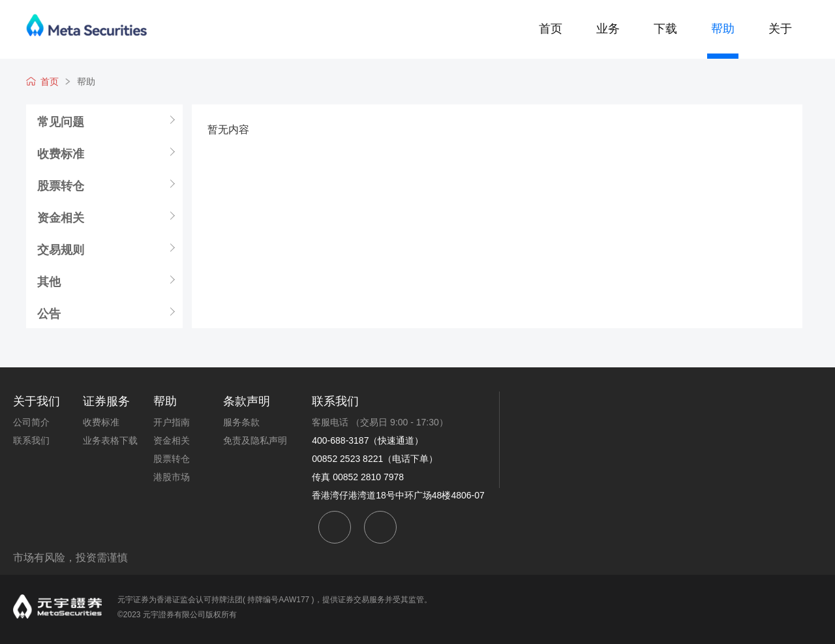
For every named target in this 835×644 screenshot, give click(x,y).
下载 (665, 29)
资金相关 (61, 217)
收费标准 (61, 153)
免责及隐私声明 (255, 440)
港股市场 (172, 477)
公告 (49, 313)
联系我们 (31, 440)
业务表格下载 (110, 440)
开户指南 (172, 422)
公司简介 (31, 422)
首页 (551, 29)
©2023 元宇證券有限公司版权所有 (177, 615)
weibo (380, 527)
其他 (49, 281)
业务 (608, 29)
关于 (780, 29)
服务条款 (241, 422)
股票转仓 (61, 185)
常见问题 (61, 121)
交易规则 (61, 249)
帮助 (723, 29)
